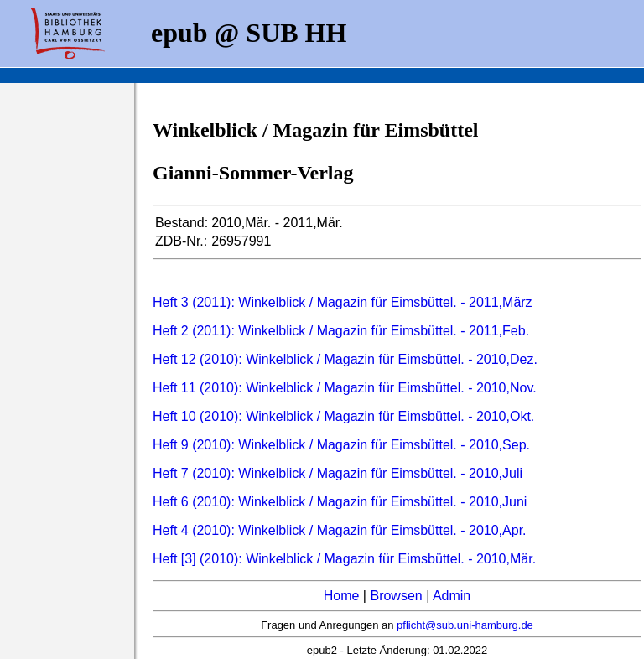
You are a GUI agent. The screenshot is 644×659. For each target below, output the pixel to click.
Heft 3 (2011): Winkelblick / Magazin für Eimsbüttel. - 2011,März (343, 302)
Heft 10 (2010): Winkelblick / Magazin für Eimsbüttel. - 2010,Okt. (343, 416)
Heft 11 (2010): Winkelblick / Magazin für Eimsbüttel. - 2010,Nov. (345, 388)
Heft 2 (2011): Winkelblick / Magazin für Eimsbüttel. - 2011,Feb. (341, 331)
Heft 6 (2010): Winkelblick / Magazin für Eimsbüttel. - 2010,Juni (340, 502)
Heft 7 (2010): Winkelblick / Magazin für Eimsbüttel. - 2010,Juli (338, 473)
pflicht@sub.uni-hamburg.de (465, 625)
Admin (452, 596)
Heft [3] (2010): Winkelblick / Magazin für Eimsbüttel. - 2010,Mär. (344, 559)
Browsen (396, 596)
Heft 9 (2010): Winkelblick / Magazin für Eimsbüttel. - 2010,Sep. (341, 445)
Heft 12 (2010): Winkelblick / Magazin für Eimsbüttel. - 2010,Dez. (345, 359)
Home (342, 596)
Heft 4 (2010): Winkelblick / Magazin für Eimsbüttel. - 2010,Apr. (340, 530)
